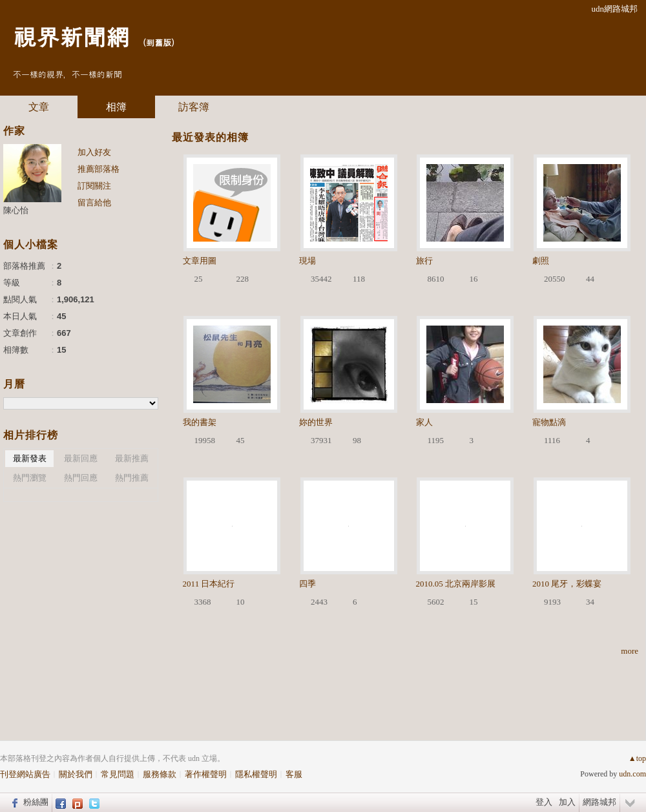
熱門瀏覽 (30, 478)
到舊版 (159, 42)
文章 (39, 107)
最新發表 (30, 458)
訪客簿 (194, 107)
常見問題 (118, 774)
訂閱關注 (94, 186)
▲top (637, 758)
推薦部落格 (99, 169)
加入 (567, 802)
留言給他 (94, 203)
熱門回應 (81, 478)
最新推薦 (132, 458)
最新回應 (81, 458)
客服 (294, 774)
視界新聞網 (71, 36)
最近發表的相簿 (210, 137)
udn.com (632, 774)
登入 (544, 802)
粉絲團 (36, 802)
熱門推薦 (132, 478)
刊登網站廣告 (25, 774)
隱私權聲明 (256, 774)
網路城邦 (599, 802)
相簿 (116, 107)
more (630, 651)
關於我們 (76, 774)
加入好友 (94, 152)
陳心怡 (16, 210)
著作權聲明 (206, 774)
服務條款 (160, 774)
